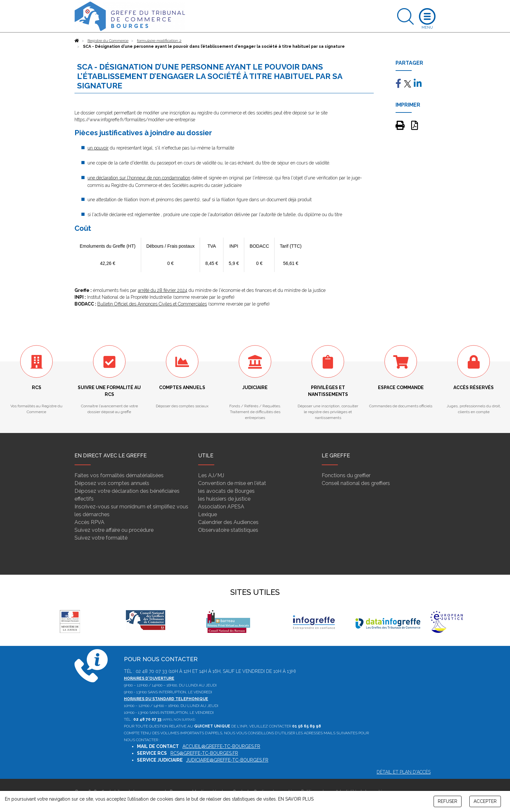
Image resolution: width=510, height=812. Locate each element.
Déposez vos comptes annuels (112, 483)
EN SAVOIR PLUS (296, 799)
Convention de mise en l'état (232, 483)
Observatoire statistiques (228, 530)
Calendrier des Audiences (228, 522)
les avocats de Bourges (226, 491)
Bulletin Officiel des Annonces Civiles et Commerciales (152, 304)
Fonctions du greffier (346, 475)
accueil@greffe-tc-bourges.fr (221, 746)
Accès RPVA (89, 522)
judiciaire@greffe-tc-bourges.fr (227, 760)
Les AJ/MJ (211, 475)
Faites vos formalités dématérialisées (119, 475)
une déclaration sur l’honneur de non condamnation (139, 178)
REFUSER (448, 801)
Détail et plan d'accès (404, 772)
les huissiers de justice (224, 499)
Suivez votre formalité (101, 538)
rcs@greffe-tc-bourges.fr (204, 753)
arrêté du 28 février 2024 (163, 290)
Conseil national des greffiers (356, 483)
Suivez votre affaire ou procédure (114, 530)
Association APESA (221, 507)
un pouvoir (98, 148)
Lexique (208, 514)
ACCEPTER (485, 801)
